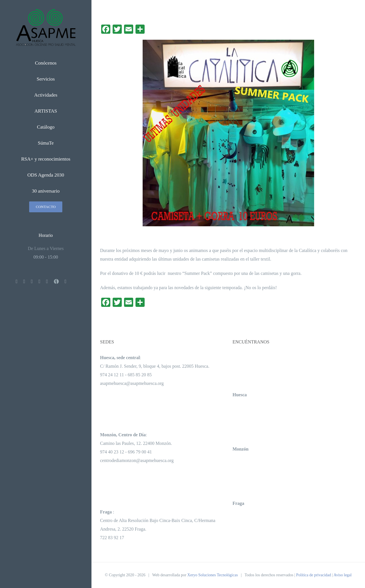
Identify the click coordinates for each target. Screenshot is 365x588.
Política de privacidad (314, 575)
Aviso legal (343, 575)
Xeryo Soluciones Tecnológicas (213, 575)
